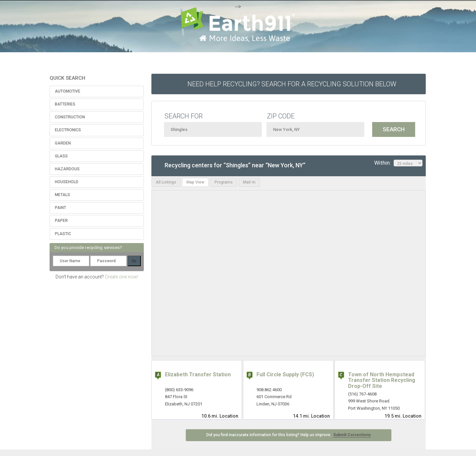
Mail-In (249, 182)
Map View (195, 182)
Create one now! (121, 277)
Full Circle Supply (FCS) (285, 374)
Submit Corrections (352, 435)
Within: (398, 163)
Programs (224, 182)
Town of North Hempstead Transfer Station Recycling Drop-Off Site (382, 380)
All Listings (166, 182)
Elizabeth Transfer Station (198, 374)
